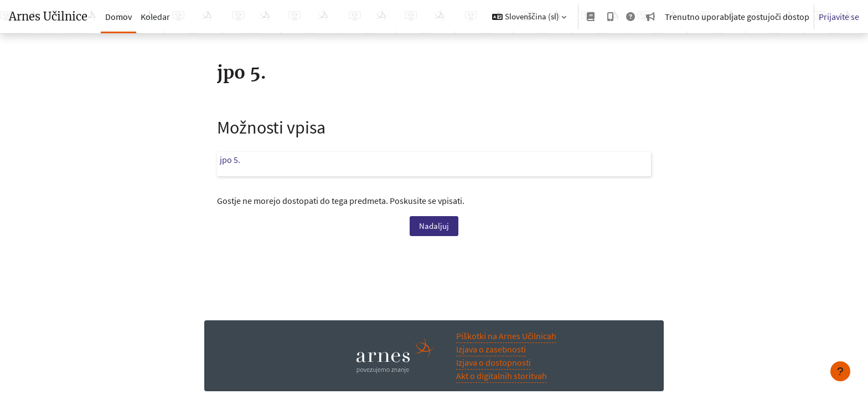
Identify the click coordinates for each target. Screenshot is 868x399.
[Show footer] (840, 371)
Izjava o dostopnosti (494, 362)
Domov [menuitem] (118, 17)
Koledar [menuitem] (155, 17)
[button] (529, 17)
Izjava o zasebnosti (491, 349)
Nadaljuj (434, 226)
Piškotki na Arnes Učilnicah (506, 336)
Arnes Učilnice (48, 16)
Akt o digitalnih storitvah (502, 376)
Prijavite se (839, 17)
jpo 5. (230, 160)
